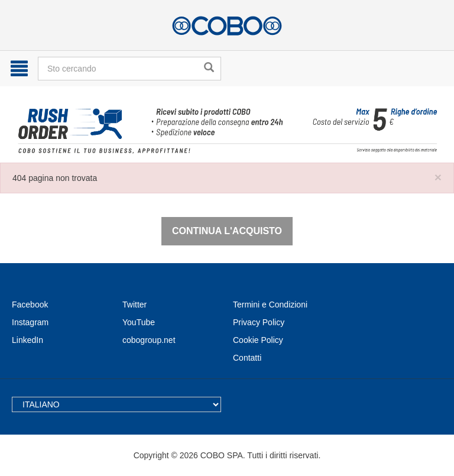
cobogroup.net (149, 340)
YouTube (139, 322)
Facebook (30, 305)
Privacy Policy (259, 322)
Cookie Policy (258, 340)
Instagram (30, 322)
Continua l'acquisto (227, 231)
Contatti (247, 358)
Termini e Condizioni (270, 305)
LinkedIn (27, 340)
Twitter (134, 305)
